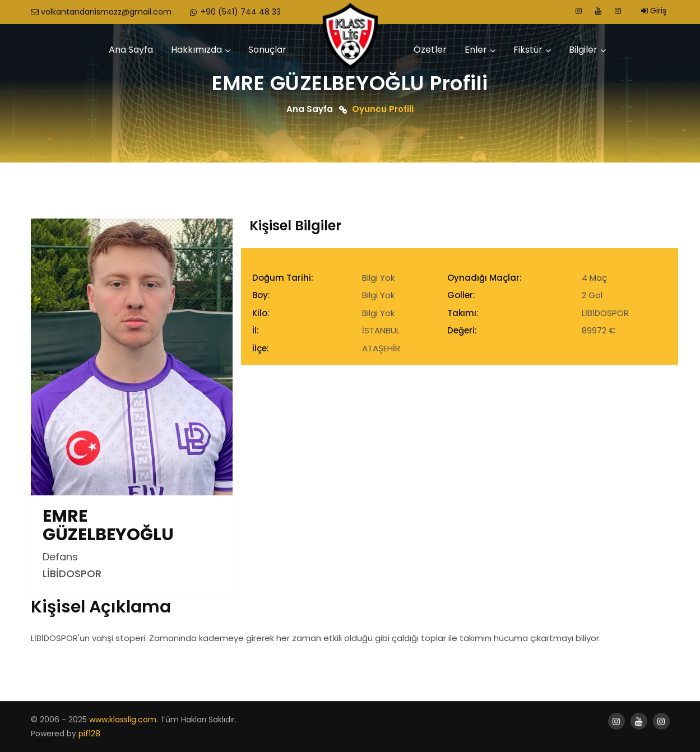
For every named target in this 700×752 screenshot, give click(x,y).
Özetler (430, 50)
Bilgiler (583, 50)
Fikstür (528, 50)
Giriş (654, 11)
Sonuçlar (267, 50)
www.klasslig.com (123, 719)
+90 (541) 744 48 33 (235, 12)
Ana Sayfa (131, 50)
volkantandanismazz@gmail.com (101, 12)
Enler (476, 50)
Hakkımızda (196, 50)
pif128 (89, 734)
